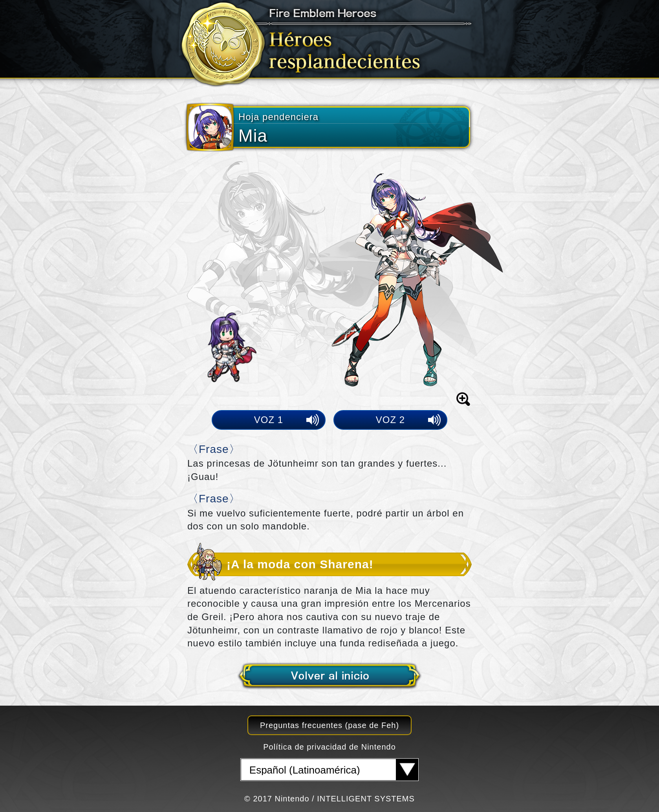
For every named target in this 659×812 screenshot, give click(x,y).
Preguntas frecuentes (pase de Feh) (329, 725)
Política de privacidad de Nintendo (329, 747)
